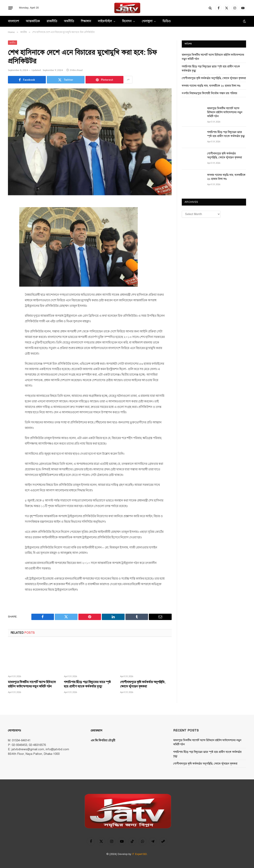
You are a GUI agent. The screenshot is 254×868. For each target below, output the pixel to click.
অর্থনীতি (69, 21)
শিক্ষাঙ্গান (86, 21)
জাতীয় (13, 43)
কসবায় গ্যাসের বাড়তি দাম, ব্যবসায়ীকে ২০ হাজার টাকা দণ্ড (211, 86)
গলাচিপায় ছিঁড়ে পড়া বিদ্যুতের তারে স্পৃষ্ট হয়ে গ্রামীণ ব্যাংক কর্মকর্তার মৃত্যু (87, 684)
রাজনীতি (52, 21)
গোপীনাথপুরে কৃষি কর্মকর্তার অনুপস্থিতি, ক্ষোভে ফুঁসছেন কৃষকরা (143, 684)
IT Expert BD (139, 854)
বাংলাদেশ (13, 21)
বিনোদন (127, 21)
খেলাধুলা (147, 21)
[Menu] (11, 8)
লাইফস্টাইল (105, 21)
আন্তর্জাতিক (33, 21)
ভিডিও (167, 21)
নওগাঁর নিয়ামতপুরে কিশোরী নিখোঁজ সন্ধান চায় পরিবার (209, 93)
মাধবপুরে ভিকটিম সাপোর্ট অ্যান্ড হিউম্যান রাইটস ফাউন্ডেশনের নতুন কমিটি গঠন (32, 684)
